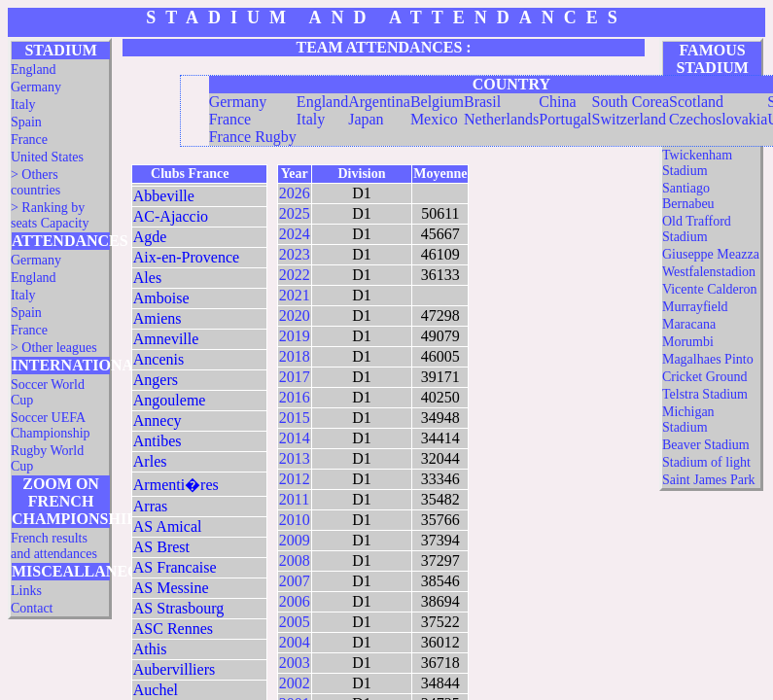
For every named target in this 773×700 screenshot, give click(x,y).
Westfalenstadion (709, 272)
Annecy (158, 420)
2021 (295, 295)
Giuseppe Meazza (711, 254)
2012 (295, 479)
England (34, 70)
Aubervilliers (174, 669)
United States (47, 157)
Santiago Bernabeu (688, 196)
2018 (295, 356)
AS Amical (168, 526)
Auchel (156, 690)
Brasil (482, 102)
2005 (295, 622)
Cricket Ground (704, 377)
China (557, 102)
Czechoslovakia (718, 119)
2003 (295, 663)
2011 (294, 499)
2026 (295, 193)
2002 (295, 683)
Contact (32, 608)
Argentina (379, 102)
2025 (295, 213)
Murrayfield (695, 307)
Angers (156, 380)
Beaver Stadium (706, 445)
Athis (150, 649)
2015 (295, 418)
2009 (295, 540)
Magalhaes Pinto (708, 359)
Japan (366, 119)
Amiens (158, 318)
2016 (295, 397)
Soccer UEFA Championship (51, 425)
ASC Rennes (173, 629)
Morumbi (688, 342)
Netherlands (501, 119)
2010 (295, 520)
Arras (151, 506)
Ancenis (158, 359)
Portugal (565, 119)
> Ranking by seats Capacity (50, 215)
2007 (295, 581)
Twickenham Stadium (697, 163)
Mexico (434, 119)
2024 (295, 234)
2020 (295, 315)
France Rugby (253, 137)
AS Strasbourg (179, 608)
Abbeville (164, 196)
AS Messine (171, 588)
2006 (295, 601)
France (29, 140)
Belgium (437, 102)
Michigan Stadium (688, 420)
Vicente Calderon (710, 289)
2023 (295, 254)
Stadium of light (706, 462)
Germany (36, 87)
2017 (295, 377)
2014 (295, 438)
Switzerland (629, 119)
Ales (147, 278)
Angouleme (170, 400)
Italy (23, 105)
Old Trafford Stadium (697, 229)
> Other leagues (54, 348)
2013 (295, 458)
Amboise (161, 298)
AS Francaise (175, 567)
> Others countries (35, 182)
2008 (295, 560)
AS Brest (161, 547)
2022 (295, 275)
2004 (295, 642)
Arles (150, 461)
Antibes (158, 441)
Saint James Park (709, 480)
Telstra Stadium (705, 394)
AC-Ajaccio (171, 216)
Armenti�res (176, 485)
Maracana (689, 324)
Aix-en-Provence (186, 257)
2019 (295, 336)
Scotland (696, 102)
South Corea (631, 102)
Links (26, 591)
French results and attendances (54, 546)
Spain (26, 122)
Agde (150, 237)
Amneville (166, 339)
